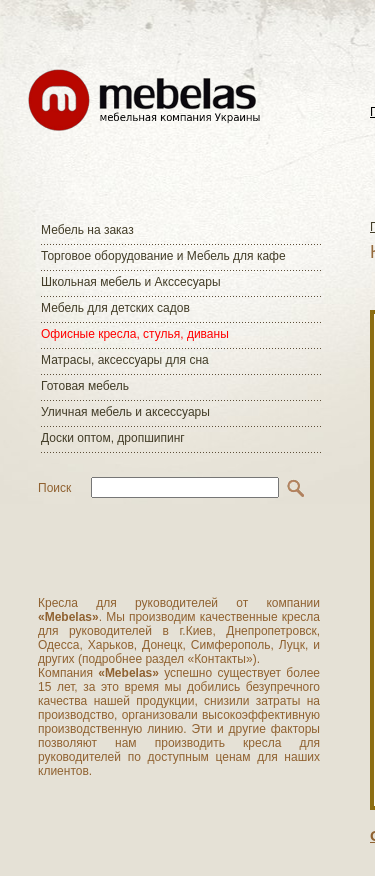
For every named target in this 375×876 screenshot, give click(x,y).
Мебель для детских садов (115, 308)
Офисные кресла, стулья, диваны (135, 334)
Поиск (54, 488)
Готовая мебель (85, 386)
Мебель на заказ (87, 230)
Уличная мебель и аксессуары (125, 412)
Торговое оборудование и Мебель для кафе (163, 256)
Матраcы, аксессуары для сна (125, 360)
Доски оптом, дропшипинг (113, 438)
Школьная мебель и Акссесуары (131, 282)
